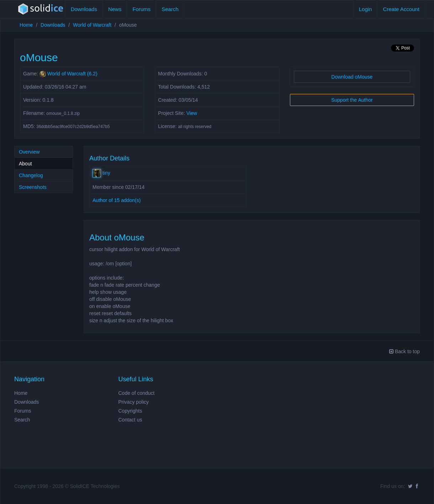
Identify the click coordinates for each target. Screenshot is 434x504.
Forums (141, 9)
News (115, 9)
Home (26, 25)
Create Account (401, 9)
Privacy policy (134, 402)
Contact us (130, 420)
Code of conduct (137, 393)
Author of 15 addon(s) (117, 200)
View (192, 113)
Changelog (31, 175)
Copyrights (130, 411)
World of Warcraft (92, 25)
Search (170, 9)
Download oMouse (352, 77)
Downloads (84, 9)
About (25, 164)
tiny (101, 173)
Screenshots (33, 187)
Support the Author (352, 100)
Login (366, 9)
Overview (29, 152)
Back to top (404, 351)
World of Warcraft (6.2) (72, 74)
